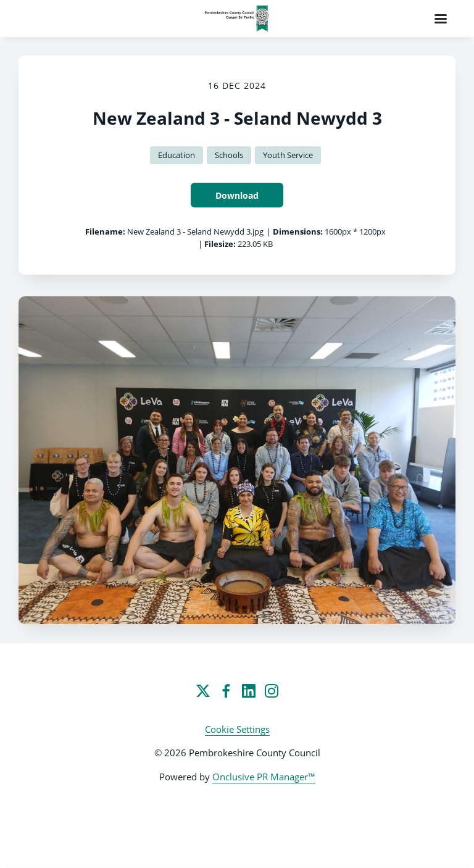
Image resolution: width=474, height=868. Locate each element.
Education (177, 155)
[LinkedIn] (249, 691)
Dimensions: (298, 232)
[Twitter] (203, 691)
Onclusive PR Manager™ (264, 777)
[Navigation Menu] (441, 19)
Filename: (105, 232)
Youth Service (288, 155)
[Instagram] (272, 691)
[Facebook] (226, 691)
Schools (229, 155)
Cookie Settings (237, 729)
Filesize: (220, 244)
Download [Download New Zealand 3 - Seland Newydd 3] (237, 195)
